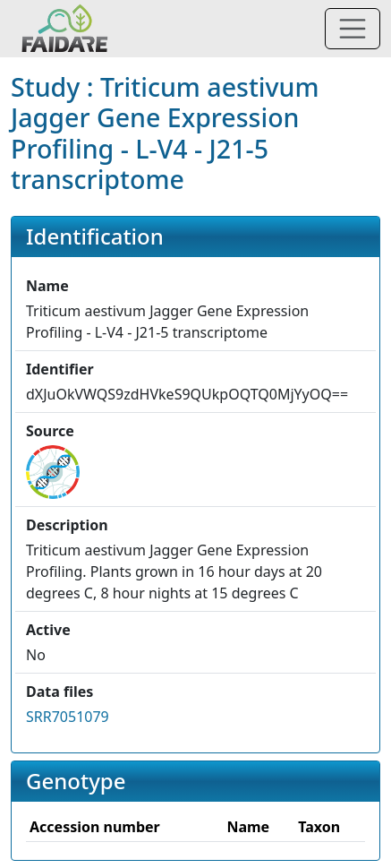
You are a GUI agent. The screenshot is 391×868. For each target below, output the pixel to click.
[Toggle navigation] (353, 29)
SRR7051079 (68, 717)
